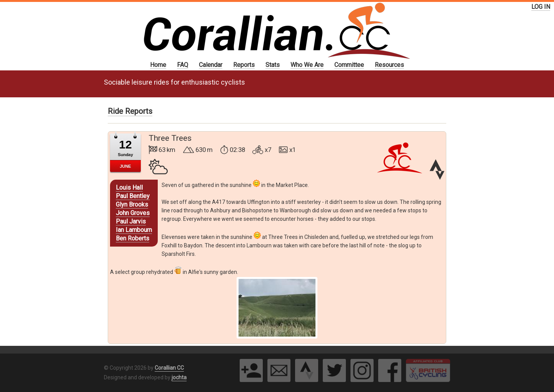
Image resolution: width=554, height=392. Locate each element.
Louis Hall (129, 188)
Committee (349, 65)
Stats (273, 65)
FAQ (183, 65)
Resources (389, 65)
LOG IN (541, 7)
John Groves (133, 213)
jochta (179, 377)
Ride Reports (130, 111)
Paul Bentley (133, 196)
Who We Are (307, 65)
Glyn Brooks (132, 204)
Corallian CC (169, 368)
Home (158, 65)
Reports (244, 65)
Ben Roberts (133, 238)
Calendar (211, 65)
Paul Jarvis (131, 221)
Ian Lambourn (134, 230)
